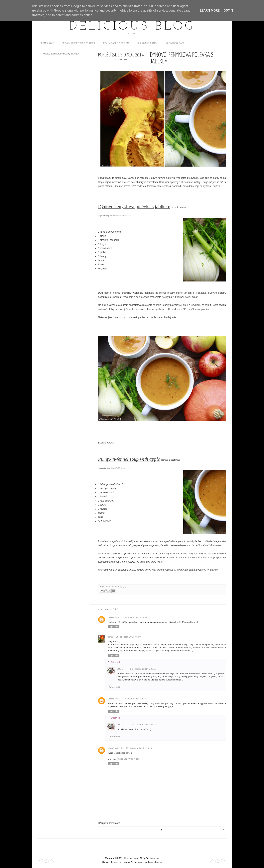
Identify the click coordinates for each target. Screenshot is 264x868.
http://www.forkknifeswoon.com (119, 216)
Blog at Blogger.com (112, 862)
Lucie (115, 587)
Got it (228, 10)
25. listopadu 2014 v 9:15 (133, 699)
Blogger (75, 54)
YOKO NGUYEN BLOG (128, 759)
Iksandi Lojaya (155, 862)
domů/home (47, 43)
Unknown (113, 617)
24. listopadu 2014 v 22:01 (134, 617)
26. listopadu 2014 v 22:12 (143, 725)
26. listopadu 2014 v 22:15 (143, 669)
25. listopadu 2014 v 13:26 (139, 748)
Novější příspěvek (101, 829)
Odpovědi (116, 662)
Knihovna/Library (147, 43)
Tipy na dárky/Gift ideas (116, 43)
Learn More (210, 10)
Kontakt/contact (175, 43)
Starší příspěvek (222, 829)
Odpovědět (114, 627)
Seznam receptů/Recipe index (78, 43)
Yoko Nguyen (116, 748)
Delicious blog (132, 27)
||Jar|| (111, 637)
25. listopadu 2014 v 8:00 (128, 637)
